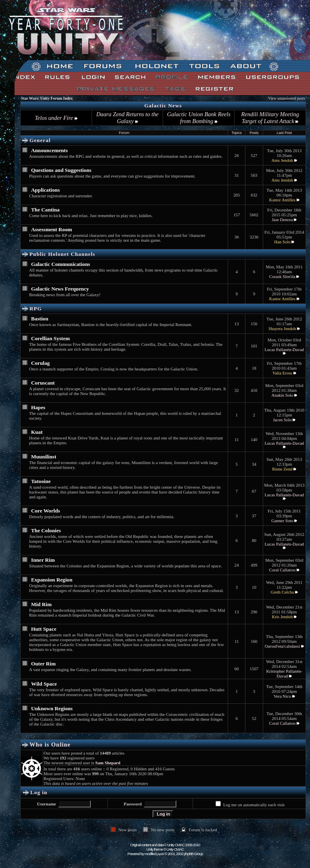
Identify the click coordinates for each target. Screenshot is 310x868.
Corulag (40, 363)
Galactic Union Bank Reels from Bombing (199, 118)
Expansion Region (52, 580)
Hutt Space (44, 629)
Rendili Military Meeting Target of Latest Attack (270, 118)
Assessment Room (51, 229)
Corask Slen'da (282, 276)
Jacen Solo (282, 420)
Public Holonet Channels (62, 254)
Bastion (40, 319)
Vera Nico (282, 696)
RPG (36, 309)
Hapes (38, 407)
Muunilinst (44, 457)
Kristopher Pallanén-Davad (284, 673)
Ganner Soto (282, 521)
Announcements (49, 150)
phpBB (160, 854)
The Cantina (45, 210)
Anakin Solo (282, 395)
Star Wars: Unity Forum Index (47, 98)
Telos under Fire (56, 118)
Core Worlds (46, 511)
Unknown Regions (52, 708)
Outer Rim (43, 664)
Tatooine (41, 481)
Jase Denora (282, 220)
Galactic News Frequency (60, 289)
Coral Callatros (283, 570)
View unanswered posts (287, 98)
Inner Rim (43, 560)
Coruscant (43, 383)
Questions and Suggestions (61, 170)
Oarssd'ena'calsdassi (282, 646)
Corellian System (50, 338)
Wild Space (44, 684)
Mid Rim (41, 604)
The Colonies (46, 530)
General (40, 140)
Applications (45, 190)
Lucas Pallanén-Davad (284, 349)
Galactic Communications (61, 264)
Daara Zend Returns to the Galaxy (127, 118)
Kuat (37, 432)
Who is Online (50, 745)
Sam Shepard (108, 763)
